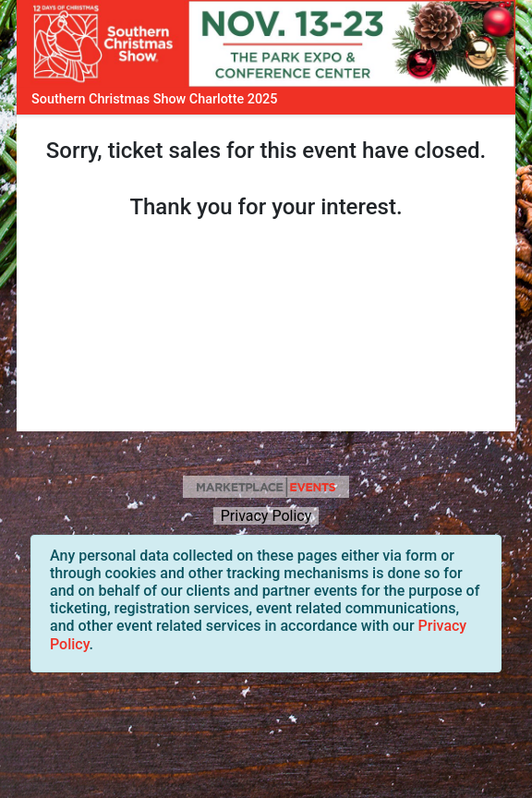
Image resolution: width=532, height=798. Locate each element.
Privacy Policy (266, 516)
